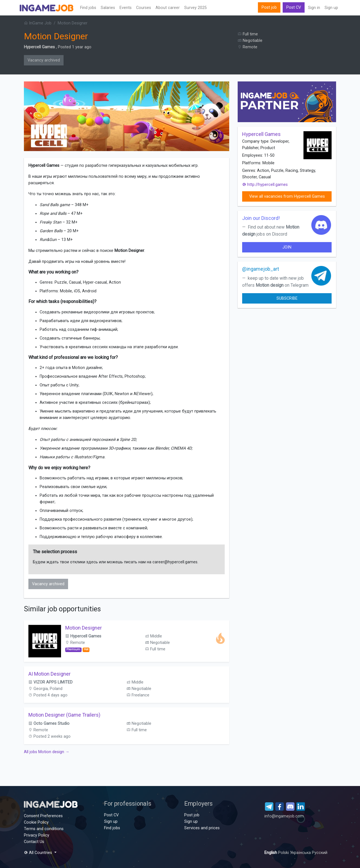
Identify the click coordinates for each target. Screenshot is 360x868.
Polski (284, 853)
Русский (320, 853)
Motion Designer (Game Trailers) (64, 715)
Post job (269, 7)
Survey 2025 (195, 8)
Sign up (331, 8)
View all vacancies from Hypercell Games (287, 196)
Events (126, 8)
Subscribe (287, 298)
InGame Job (38, 23)
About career (168, 8)
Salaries (108, 8)
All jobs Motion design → (47, 752)
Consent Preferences (43, 816)
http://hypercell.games (265, 185)
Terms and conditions (44, 829)
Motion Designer (84, 628)
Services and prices (202, 828)
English (271, 853)
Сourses (144, 8)
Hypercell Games (39, 47)
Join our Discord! (261, 218)
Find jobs (88, 8)
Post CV (294, 7)
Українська (301, 853)
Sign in (314, 8)
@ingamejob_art (261, 269)
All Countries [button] (39, 853)
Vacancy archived (44, 60)
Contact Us (34, 842)
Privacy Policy (37, 835)
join (287, 247)
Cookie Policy (36, 822)
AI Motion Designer (49, 674)
